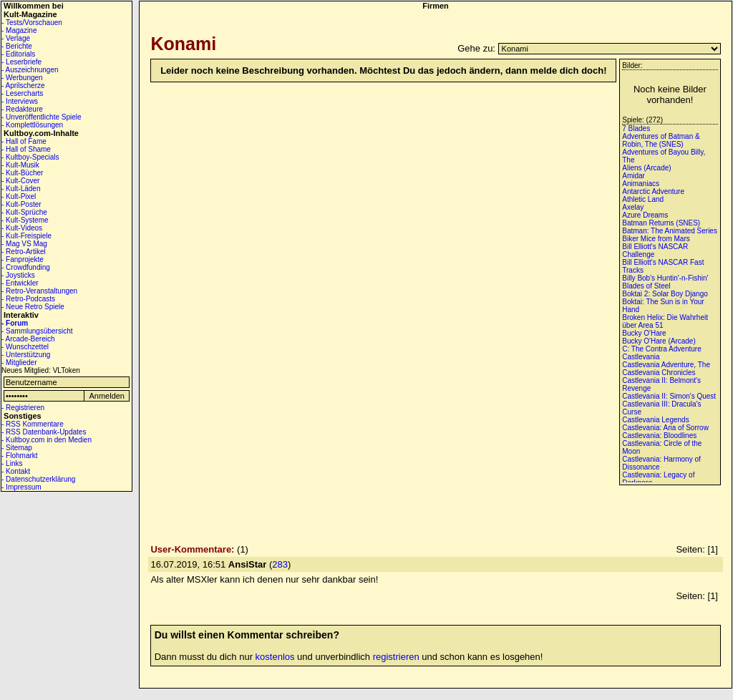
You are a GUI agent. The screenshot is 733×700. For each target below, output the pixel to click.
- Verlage (16, 38)
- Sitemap (17, 448)
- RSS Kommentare (33, 424)
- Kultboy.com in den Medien (47, 440)
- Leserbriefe (21, 62)
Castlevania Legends (655, 420)
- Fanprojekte (23, 259)
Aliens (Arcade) (646, 168)
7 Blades (636, 128)
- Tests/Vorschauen (32, 23)
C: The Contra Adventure (661, 349)
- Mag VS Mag (24, 244)
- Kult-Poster (21, 204)
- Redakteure (22, 109)
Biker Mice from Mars (656, 239)
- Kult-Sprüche (24, 212)
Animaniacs (641, 184)
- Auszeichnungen (30, 70)
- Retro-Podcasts (28, 299)
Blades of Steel (646, 286)
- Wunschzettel (25, 347)
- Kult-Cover (20, 181)
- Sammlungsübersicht (37, 331)
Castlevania (641, 357)
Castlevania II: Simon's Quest (669, 396)
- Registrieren (23, 408)
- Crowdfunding (26, 267)
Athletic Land (643, 199)
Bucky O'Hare (644, 333)
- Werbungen (22, 78)
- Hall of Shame (26, 149)
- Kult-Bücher (22, 173)
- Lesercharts (22, 93)
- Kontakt (16, 471)
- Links (12, 463)
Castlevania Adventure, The (666, 365)
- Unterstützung (26, 355)
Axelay (633, 207)
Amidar (634, 176)
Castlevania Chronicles (659, 373)
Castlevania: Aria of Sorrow (665, 428)
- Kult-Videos (22, 228)
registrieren (396, 657)
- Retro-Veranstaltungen (39, 291)
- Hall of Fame (24, 141)
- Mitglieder (19, 363)
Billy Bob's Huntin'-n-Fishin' (665, 278)
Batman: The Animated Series (670, 231)
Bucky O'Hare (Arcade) (659, 341)
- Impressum (21, 487)
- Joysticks (18, 275)
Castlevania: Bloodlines (659, 436)
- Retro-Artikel (24, 252)
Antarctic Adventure (653, 191)
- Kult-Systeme (25, 220)
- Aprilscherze (23, 86)
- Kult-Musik (20, 165)
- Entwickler (20, 283)
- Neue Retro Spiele (33, 307)
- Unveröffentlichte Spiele (42, 117)
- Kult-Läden (21, 189)
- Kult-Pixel (19, 196)
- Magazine (19, 30)
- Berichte (17, 46)
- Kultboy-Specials (30, 157)
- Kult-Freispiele (26, 236)
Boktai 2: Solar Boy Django (665, 294)
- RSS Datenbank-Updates (44, 432)
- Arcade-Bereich (28, 339)
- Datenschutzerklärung (38, 479)
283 (280, 564)
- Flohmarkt (20, 456)
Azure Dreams (645, 215)
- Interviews (20, 101)
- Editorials (18, 54)
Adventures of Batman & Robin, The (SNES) (661, 140)
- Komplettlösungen (32, 125)
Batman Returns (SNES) (661, 223)
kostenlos (275, 657)
